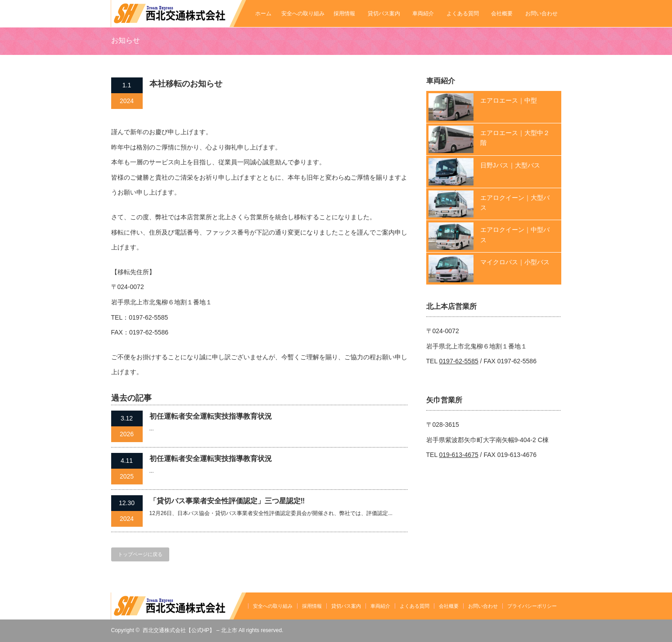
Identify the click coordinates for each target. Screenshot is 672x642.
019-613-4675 (459, 455)
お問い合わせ (541, 14)
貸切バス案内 (384, 14)
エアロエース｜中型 (509, 100)
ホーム (263, 14)
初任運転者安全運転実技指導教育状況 (211, 416)
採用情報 (344, 14)
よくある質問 (463, 14)
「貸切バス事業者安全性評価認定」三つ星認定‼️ (227, 501)
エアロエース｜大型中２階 (515, 138)
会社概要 (502, 14)
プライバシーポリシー (532, 606)
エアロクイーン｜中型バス (515, 235)
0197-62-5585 (459, 361)
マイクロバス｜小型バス (515, 262)
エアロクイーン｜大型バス (515, 203)
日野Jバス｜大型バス (510, 165)
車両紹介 (423, 14)
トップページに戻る (140, 554)
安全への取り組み (303, 14)
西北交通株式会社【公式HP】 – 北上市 (190, 630)
